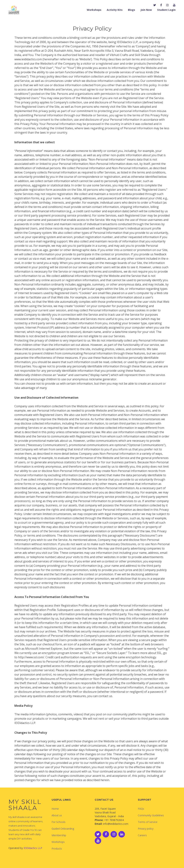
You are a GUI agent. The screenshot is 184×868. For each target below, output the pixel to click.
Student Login (166, 10)
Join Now (146, 10)
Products (57, 849)
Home (55, 809)
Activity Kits (115, 10)
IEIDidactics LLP (33, 848)
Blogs (132, 10)
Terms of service (148, 822)
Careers (142, 835)
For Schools (58, 822)
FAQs (141, 809)
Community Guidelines (151, 815)
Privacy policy (146, 829)
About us (57, 815)
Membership (59, 835)
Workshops (94, 10)
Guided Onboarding (63, 829)
